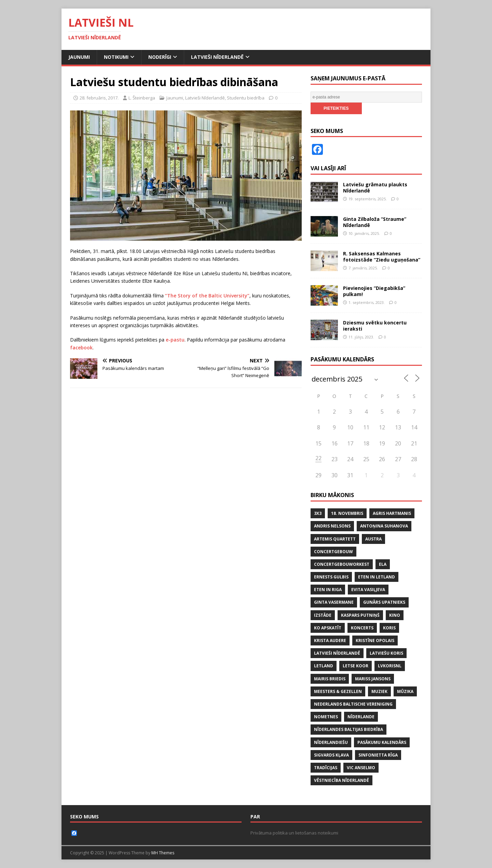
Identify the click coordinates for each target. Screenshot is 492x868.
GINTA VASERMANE (334, 602)
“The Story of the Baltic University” (207, 296)
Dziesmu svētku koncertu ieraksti (375, 326)
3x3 (318, 513)
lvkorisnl (390, 666)
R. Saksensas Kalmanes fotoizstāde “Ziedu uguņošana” (382, 257)
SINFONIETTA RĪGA (378, 755)
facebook (81, 348)
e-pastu (175, 340)
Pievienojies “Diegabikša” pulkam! (374, 291)
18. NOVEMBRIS (347, 513)
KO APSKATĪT (328, 628)
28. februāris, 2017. (99, 98)
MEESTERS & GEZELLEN (338, 691)
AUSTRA (373, 539)
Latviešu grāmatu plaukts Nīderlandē (375, 188)
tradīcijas (326, 768)
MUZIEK (379, 691)
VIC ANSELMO (361, 768)
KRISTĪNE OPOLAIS (375, 640)
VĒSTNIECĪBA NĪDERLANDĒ (341, 780)
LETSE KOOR (356, 666)
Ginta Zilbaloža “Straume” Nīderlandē (375, 222)
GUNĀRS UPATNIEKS (384, 602)
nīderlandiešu (331, 742)
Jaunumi (79, 57)
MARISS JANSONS (373, 679)
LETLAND (324, 666)
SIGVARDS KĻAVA (331, 755)
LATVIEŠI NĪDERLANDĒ (337, 653)
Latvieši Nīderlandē (217, 57)
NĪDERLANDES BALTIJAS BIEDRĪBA (348, 729)
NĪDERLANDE (361, 717)
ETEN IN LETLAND (377, 577)
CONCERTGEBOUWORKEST (342, 564)
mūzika (405, 691)
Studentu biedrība (246, 98)
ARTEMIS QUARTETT (335, 539)
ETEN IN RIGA (328, 590)
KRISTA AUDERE (330, 640)
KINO (395, 615)
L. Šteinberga (142, 98)
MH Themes (163, 853)
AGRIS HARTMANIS (392, 513)
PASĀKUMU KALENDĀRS (382, 742)
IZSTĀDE (323, 615)
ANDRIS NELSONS (332, 526)
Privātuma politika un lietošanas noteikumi (294, 833)
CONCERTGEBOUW (333, 552)
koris (389, 628)
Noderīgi (160, 57)
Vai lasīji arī (328, 168)
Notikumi (116, 57)
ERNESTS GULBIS (331, 577)
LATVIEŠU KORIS (386, 653)
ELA (383, 564)
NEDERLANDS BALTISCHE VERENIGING (353, 704)
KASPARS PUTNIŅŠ (360, 615)
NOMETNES (326, 717)
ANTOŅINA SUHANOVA (384, 526)
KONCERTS (362, 628)
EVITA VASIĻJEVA (368, 590)
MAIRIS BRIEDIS (330, 679)
